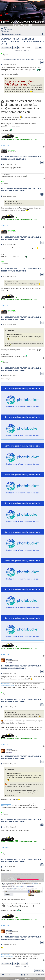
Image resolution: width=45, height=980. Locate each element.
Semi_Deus (28, 978)
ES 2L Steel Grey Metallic (7, 686)
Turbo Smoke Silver (6, 684)
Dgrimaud (9, 659)
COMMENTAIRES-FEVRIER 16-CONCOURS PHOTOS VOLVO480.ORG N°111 (22, 41)
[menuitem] (6, 28)
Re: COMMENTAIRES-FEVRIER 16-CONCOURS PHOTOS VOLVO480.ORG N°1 (21, 158)
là (23, 117)
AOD (2, 53)
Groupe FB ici (5, 145)
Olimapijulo (11, 150)
